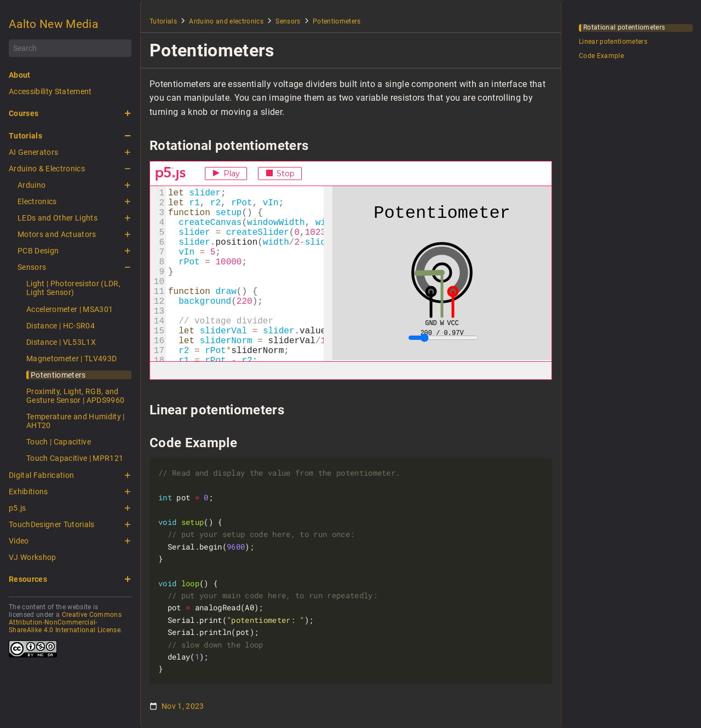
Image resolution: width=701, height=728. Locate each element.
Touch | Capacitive (59, 442)
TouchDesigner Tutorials (52, 524)
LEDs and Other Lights (58, 218)
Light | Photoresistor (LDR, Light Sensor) (73, 288)
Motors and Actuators (57, 234)
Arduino (31, 185)
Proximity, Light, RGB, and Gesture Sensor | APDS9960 (75, 396)
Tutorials (25, 136)
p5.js (18, 508)
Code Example (601, 56)
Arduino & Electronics (47, 169)
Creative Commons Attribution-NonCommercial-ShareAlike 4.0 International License (65, 622)
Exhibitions (28, 492)
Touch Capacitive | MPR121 (75, 458)
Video (19, 541)
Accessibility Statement (50, 91)
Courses (24, 113)
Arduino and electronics (226, 21)
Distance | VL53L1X (61, 342)
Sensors (32, 267)
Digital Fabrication (41, 475)
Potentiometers (58, 375)
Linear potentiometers (613, 42)
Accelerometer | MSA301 (70, 309)
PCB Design (38, 251)
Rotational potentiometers (624, 28)
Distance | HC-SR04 (61, 326)
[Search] (70, 48)
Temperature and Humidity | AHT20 (76, 421)
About (20, 75)
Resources (28, 579)
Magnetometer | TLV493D (71, 359)
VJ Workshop (33, 557)
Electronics (37, 201)
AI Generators (33, 152)
